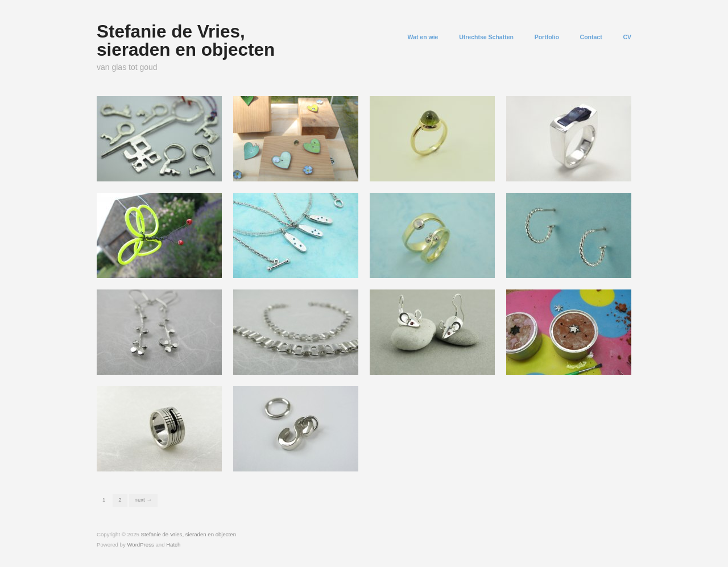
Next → (143, 500)
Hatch (173, 545)
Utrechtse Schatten (486, 37)
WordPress (140, 545)
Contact (591, 37)
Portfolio (547, 37)
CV (627, 37)
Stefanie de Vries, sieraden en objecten (186, 40)
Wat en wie (423, 37)
